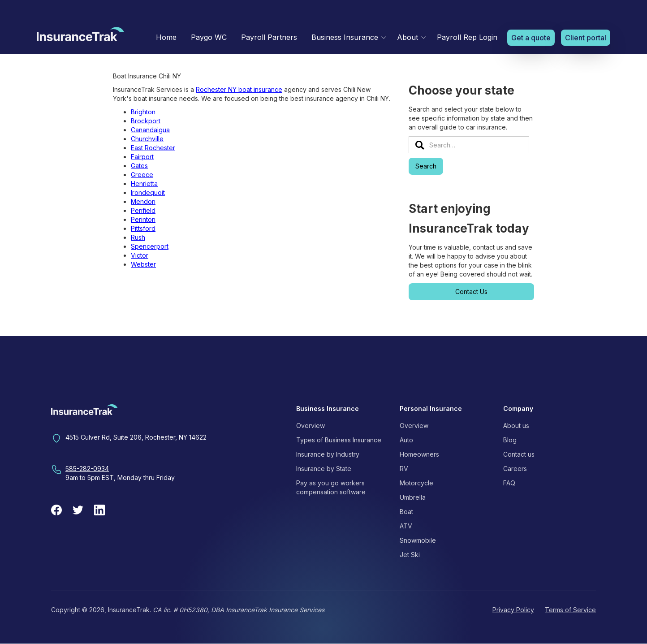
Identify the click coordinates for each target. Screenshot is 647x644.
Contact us (519, 454)
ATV (406, 526)
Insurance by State (324, 469)
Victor (140, 255)
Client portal (586, 38)
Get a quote (531, 38)
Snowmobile (418, 540)
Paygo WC (209, 37)
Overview (311, 426)
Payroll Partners (269, 37)
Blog (510, 440)
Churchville (147, 139)
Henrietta (144, 184)
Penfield (143, 210)
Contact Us (471, 292)
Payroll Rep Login (467, 37)
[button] (347, 37)
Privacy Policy (513, 610)
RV (404, 469)
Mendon (143, 201)
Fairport (142, 157)
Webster (143, 264)
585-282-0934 (87, 469)
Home (166, 37)
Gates (139, 166)
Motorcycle (416, 483)
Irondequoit (148, 192)
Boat (406, 512)
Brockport (146, 121)
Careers (515, 469)
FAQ (509, 483)
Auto (406, 440)
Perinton (143, 219)
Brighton (143, 112)
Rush (138, 237)
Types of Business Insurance (339, 440)
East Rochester (153, 148)
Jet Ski (410, 555)
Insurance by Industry (328, 454)
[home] (80, 36)
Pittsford (143, 228)
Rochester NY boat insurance (239, 89)
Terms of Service (570, 610)
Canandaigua (150, 130)
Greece (142, 175)
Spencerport (150, 246)
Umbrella (413, 497)
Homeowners (419, 454)
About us (516, 426)
